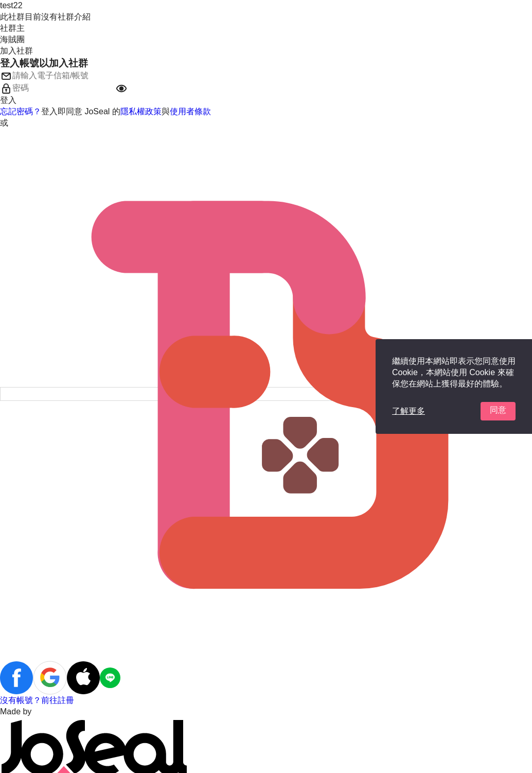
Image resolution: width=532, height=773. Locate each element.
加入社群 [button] (16, 51)
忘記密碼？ (21, 111)
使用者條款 (190, 111)
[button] (121, 89)
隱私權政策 (141, 111)
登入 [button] (8, 100)
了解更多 (409, 411)
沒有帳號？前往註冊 (37, 700)
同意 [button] (498, 410)
